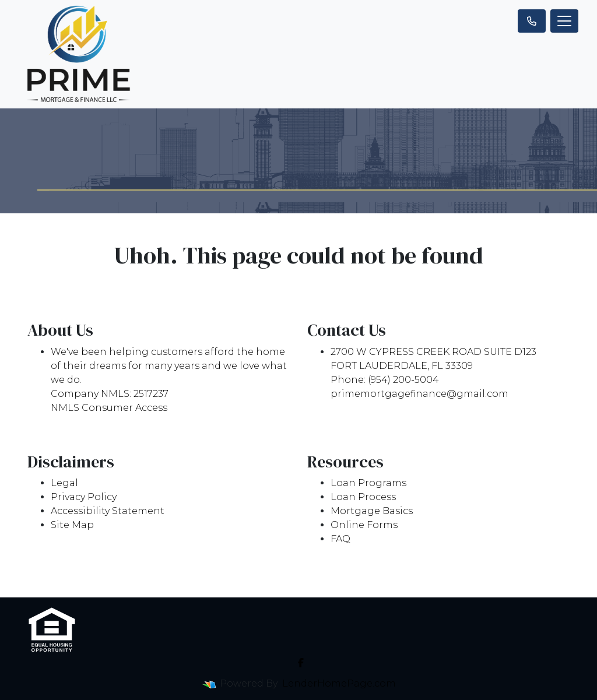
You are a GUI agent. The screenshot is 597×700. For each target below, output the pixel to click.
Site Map (72, 525)
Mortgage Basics (372, 511)
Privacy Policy (84, 497)
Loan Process (363, 497)
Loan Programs (368, 483)
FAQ (340, 539)
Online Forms (364, 525)
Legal (64, 483)
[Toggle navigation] (564, 21)
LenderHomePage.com (339, 683)
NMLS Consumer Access (109, 408)
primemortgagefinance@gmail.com (419, 394)
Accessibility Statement (108, 511)
